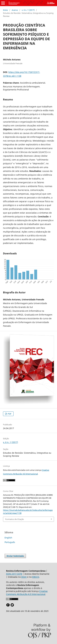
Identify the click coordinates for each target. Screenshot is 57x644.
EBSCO (36, 577)
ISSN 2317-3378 (14, 574)
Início (5, 10)
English (8, 538)
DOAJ (24, 577)
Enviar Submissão (15, 556)
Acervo (15, 10)
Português (10, 542)
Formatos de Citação (15, 519)
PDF (9, 414)
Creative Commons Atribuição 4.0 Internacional (27, 593)
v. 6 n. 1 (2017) (28, 10)
